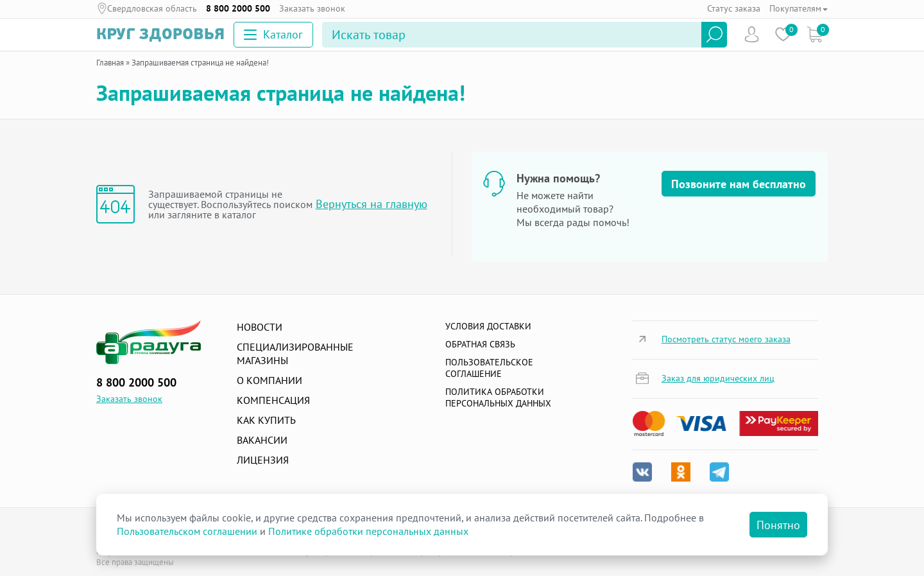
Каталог (273, 34)
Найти (714, 35)
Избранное (783, 34)
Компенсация (273, 400)
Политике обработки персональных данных (368, 531)
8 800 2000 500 (238, 8)
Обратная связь (480, 344)
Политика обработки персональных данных (498, 397)
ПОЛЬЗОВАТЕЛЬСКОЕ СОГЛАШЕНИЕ (489, 368)
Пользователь (752, 34)
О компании (269, 380)
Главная (110, 63)
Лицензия (263, 460)
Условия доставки (488, 326)
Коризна (815, 34)
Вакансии (262, 440)
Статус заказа (734, 8)
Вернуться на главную (372, 204)
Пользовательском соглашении (187, 531)
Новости (260, 327)
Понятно (778, 525)
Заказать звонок (312, 8)
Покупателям (799, 8)
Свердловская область (152, 8)
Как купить (266, 420)
